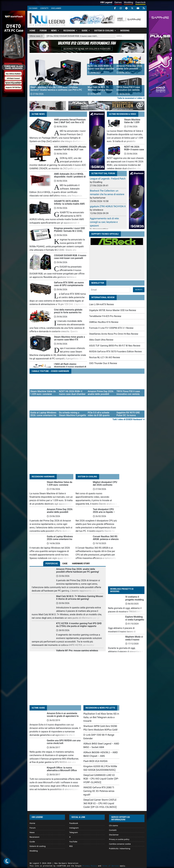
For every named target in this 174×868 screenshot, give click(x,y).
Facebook (74, 823)
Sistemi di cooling (104, 31)
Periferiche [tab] (52, 564)
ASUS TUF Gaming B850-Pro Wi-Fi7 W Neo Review (115, 346)
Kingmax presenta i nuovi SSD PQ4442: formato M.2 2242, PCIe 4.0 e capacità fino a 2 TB (70, 231)
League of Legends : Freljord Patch (108, 179)
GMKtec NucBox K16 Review (104, 322)
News (54, 31)
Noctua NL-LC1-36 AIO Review (105, 357)
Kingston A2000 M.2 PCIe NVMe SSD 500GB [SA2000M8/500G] (100, 768)
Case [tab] (65, 564)
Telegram (74, 832)
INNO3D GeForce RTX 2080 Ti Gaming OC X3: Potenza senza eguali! (99, 791)
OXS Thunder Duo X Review (103, 363)
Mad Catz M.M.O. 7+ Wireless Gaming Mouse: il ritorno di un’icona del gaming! (80, 598)
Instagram (74, 828)
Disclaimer (56, 8)
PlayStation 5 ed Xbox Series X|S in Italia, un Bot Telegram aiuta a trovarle (101, 717)
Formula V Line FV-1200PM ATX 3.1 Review (111, 328)
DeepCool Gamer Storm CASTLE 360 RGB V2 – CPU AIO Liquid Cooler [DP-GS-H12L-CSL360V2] (100, 803)
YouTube (73, 842)
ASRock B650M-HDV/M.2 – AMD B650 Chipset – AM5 (101, 754)
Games (118, 2)
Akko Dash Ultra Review (101, 340)
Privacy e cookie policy (119, 839)
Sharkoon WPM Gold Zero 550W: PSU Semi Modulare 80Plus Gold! (100, 728)
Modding (129, 2)
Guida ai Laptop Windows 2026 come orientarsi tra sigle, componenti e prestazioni (60, 541)
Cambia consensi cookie (120, 844)
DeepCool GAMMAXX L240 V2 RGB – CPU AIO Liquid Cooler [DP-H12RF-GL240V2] (101, 779)
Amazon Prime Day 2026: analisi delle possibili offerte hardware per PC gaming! (60, 513)
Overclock (140, 2)
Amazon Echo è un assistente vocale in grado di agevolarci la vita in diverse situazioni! (63, 716)
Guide (85, 31)
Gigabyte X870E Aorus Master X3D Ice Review (113, 310)
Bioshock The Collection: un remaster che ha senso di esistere (107, 192)
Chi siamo (33, 8)
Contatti (44, 8)
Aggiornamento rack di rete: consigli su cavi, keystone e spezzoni (105, 222)
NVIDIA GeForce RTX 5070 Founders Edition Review (115, 352)
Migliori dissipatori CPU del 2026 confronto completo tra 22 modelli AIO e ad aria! (105, 486)
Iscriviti (139, 290)
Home (32, 31)
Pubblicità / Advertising (120, 848)
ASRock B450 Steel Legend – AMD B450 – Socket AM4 (101, 745)
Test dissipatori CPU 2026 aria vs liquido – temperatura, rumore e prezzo (104, 513)
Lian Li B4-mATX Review (101, 304)
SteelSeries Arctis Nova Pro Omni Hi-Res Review (114, 334)
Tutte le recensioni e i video (131, 98)
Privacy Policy (90, 866)
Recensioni (69, 31)
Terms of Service (110, 866)
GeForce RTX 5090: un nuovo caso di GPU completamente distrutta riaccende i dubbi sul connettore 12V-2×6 (69, 287)
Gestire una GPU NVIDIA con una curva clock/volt (64, 742)
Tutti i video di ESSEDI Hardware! (128, 419)
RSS (71, 846)
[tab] (81, 564)
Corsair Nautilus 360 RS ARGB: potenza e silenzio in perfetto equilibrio (106, 539)
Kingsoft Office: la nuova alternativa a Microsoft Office (62, 769)
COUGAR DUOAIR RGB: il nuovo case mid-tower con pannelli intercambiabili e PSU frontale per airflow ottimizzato (70, 260)
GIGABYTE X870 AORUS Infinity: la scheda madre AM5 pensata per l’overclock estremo (70, 204)
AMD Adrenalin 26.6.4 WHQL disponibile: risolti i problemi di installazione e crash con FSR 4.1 (70, 178)
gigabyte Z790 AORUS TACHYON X (108, 206)
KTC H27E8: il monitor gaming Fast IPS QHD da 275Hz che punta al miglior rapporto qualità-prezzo (79, 626)
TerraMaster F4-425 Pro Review (105, 316)
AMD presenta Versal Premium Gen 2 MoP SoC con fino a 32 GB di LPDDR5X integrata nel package (70, 124)
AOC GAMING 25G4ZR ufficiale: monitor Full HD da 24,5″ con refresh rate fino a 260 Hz (70, 150)
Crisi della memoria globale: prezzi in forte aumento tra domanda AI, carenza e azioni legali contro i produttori (69, 314)
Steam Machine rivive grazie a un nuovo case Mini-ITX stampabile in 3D (69, 340)
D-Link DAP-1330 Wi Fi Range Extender (99, 737)
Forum (43, 31)
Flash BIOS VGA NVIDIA (95, 761)
